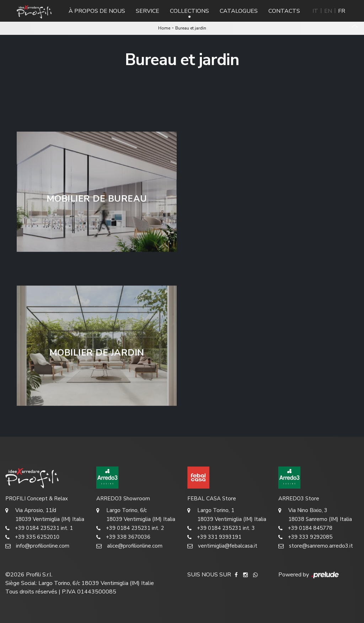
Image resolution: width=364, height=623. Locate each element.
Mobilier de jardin (97, 353)
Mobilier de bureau (97, 199)
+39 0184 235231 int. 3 (221, 528)
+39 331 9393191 (214, 537)
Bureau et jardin (191, 28)
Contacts (284, 11)
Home (164, 28)
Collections (189, 11)
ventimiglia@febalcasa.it (222, 546)
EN (328, 11)
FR (342, 11)
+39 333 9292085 (305, 537)
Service (148, 11)
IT (315, 11)
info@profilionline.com (37, 546)
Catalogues (239, 11)
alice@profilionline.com (129, 546)
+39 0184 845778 (305, 528)
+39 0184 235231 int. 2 (130, 528)
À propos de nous (97, 11)
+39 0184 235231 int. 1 (39, 528)
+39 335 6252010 (32, 537)
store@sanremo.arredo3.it (316, 546)
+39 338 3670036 (123, 537)
